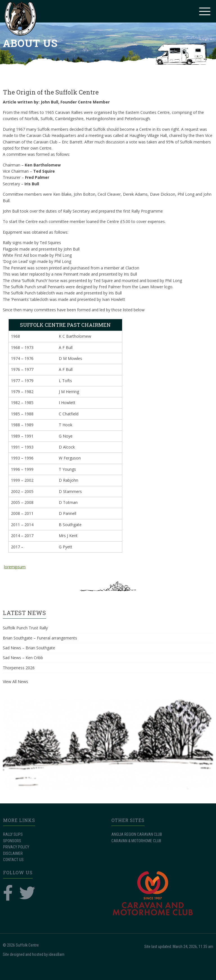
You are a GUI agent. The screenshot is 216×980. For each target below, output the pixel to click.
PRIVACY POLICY (16, 847)
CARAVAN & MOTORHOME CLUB (136, 841)
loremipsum (15, 567)
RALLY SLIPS (13, 834)
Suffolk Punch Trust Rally (25, 628)
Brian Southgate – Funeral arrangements (40, 638)
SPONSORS (12, 841)
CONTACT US (13, 860)
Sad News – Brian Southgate (29, 648)
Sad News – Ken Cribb (23, 658)
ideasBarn (57, 954)
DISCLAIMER (13, 853)
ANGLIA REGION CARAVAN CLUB (137, 834)
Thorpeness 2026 (19, 668)
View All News (15, 682)
